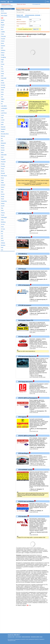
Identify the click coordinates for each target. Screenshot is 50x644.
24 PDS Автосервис (24, 190)
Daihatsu (3, 50)
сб (31, 22)
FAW (2, 62)
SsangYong (4, 201)
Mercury (3, 136)
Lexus (2, 115)
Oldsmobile (4, 155)
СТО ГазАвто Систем (25, 214)
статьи (41, 637)
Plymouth (3, 162)
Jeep (2, 101)
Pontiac (3, 164)
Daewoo (3, 46)
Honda (3, 83)
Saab (2, 180)
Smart (2, 199)
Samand (3, 185)
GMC (2, 76)
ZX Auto (3, 229)
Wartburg (3, 222)
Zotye (2, 227)
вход (48, 2)
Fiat (2, 67)
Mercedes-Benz (5, 134)
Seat (2, 192)
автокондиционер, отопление (33, 15)
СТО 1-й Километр (24, 285)
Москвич (3, 245)
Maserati (3, 127)
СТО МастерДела (24, 337)
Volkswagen (4, 217)
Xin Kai (3, 224)
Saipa (2, 183)
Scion (2, 190)
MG (2, 138)
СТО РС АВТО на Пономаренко (28, 398)
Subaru (3, 203)
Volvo (2, 220)
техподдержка (18, 637)
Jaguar (3, 99)
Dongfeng (3, 57)
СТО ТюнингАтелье (24, 238)
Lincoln (3, 120)
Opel (2, 157)
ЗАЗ (2, 236)
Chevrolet (3, 36)
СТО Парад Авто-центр (25, 382)
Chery (2, 34)
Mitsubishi (3, 143)
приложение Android (35, 637)
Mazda (3, 132)
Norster (3, 150)
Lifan (2, 118)
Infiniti (2, 90)
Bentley (3, 20)
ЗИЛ (2, 238)
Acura (2, 11)
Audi (2, 18)
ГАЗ (2, 234)
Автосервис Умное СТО (26, 320)
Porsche (3, 166)
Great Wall (4, 78)
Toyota (3, 215)
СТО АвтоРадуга (23, 453)
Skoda (3, 197)
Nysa (2, 152)
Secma (3, 194)
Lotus (2, 122)
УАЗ (2, 250)
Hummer (3, 85)
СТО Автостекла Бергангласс (27, 356)
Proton (3, 169)
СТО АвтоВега (23, 517)
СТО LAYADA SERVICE (25, 139)
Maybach (3, 129)
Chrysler (3, 39)
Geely (2, 74)
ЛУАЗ (2, 241)
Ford (2, 69)
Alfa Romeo (4, 13)
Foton (2, 71)
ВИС (2, 231)
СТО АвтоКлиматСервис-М (27, 117)
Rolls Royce (4, 176)
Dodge (3, 55)
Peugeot (3, 159)
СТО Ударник (22, 417)
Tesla (2, 210)
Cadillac (3, 32)
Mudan (3, 145)
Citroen (3, 41)
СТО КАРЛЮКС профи (25, 470)
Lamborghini (4, 108)
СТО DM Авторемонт (25, 305)
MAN (2, 125)
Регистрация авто (36, 4)
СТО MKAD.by (23, 254)
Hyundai (3, 87)
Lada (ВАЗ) (4, 106)
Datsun (3, 53)
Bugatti (3, 25)
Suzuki (3, 206)
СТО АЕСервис (23, 69)
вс (35, 22)
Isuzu (2, 92)
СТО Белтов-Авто (24, 86)
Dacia (2, 43)
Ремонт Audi (20, 15)
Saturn (3, 187)
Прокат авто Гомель (21, 4)
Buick (2, 27)
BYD (2, 29)
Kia (2, 104)
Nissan (3, 148)
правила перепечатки (26, 637)
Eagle (2, 60)
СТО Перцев (22, 269)
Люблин (3, 243)
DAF (2, 48)
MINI (2, 141)
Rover (2, 178)
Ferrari (3, 64)
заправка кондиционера (23, 17)
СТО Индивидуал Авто (25, 162)
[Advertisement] (25, 619)
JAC (2, 97)
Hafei (2, 80)
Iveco (2, 94)
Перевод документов (6, 4)
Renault (3, 173)
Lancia (3, 111)
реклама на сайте (11, 637)
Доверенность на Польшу (7, 6)
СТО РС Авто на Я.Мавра (26, 501)
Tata (2, 208)
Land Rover (4, 113)
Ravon (3, 171)
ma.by (3, 2)
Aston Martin (4, 16)
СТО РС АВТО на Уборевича (27, 436)
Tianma (3, 213)
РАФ (2, 248)
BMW (2, 22)
